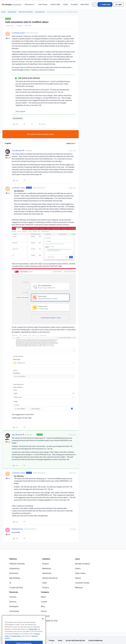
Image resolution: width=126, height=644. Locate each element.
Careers (44, 602)
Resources (14, 592)
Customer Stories (82, 583)
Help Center (85, 4)
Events (66, 4)
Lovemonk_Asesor (18, 33)
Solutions (46, 559)
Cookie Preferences (95, 640)
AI (10, 583)
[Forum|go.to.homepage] (12, 4)
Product (46, 564)
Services (13, 602)
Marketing (46, 568)
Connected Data (16, 588)
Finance (46, 588)
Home (3, 12)
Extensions (14, 573)
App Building (15, 578)
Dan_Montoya (17, 150)
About (43, 597)
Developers (14, 606)
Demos (78, 578)
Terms (60, 640)
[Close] (43, 625)
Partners (13, 597)
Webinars (79, 588)
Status (44, 611)
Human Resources (50, 578)
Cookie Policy (33, 635)
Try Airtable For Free (49, 621)
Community (12, 12)
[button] (105, 4)
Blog (43, 606)
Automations (40, 12)
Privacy (52, 640)
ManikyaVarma (17, 529)
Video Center (80, 573)
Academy (74, 4)
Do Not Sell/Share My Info (75, 640)
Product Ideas (55, 4)
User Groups (43, 4)
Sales (44, 583)
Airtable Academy (82, 564)
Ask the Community (26, 12)
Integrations (14, 568)
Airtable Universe (16, 621)
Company (45, 592)
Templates (14, 616)
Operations (47, 573)
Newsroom (45, 616)
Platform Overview (17, 564)
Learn (77, 559)
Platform (13, 559)
